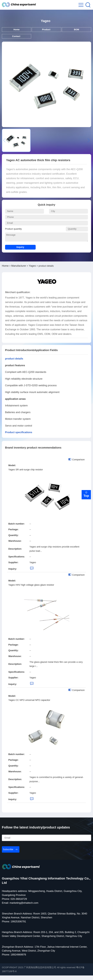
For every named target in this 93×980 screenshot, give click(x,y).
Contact (16, 40)
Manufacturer (19, 270)
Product (46, 32)
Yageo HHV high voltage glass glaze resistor (31, 589)
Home (17, 32)
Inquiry (20, 252)
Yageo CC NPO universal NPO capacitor (29, 705)
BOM (76, 32)
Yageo (32, 270)
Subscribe (8, 854)
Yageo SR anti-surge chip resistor (26, 474)
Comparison (77, 464)
